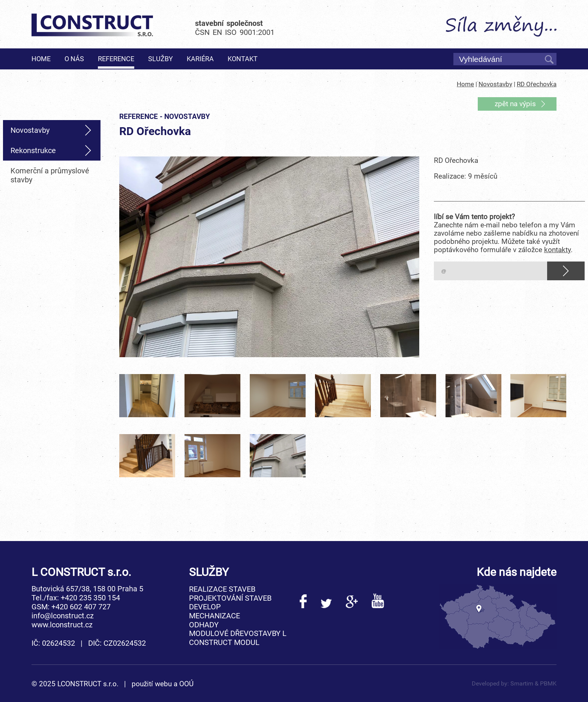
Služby (160, 59)
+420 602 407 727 (81, 607)
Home (41, 59)
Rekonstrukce (33, 150)
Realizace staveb (222, 589)
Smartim (522, 683)
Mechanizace (214, 616)
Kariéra (200, 59)
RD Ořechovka (537, 84)
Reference (116, 59)
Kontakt (243, 59)
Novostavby (495, 84)
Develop (205, 607)
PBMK (548, 683)
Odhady (204, 625)
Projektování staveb (230, 598)
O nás (74, 59)
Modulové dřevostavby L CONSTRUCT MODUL (238, 638)
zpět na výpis (515, 104)
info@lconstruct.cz (63, 616)
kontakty (557, 250)
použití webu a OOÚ (163, 684)
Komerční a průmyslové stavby (50, 175)
